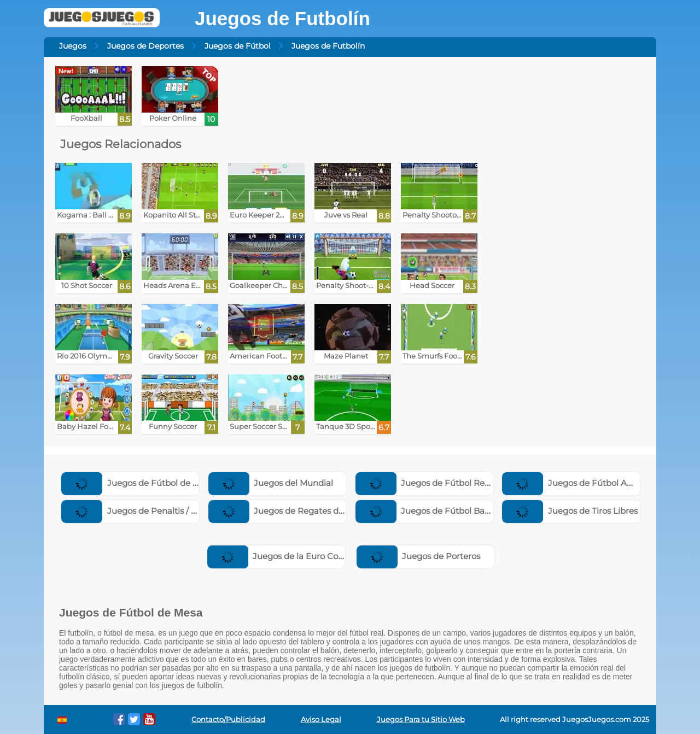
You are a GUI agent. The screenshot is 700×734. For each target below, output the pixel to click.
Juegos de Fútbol (238, 46)
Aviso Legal (321, 720)
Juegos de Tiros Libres (570, 511)
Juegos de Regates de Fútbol (291, 511)
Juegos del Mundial (271, 483)
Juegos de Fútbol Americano (584, 483)
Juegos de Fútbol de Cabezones (149, 483)
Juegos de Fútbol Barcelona (435, 511)
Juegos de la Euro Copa (278, 556)
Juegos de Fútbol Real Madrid (439, 483)
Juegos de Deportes (145, 46)
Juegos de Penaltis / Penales (142, 511)
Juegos (73, 46)
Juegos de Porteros (419, 556)
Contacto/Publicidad (228, 720)
